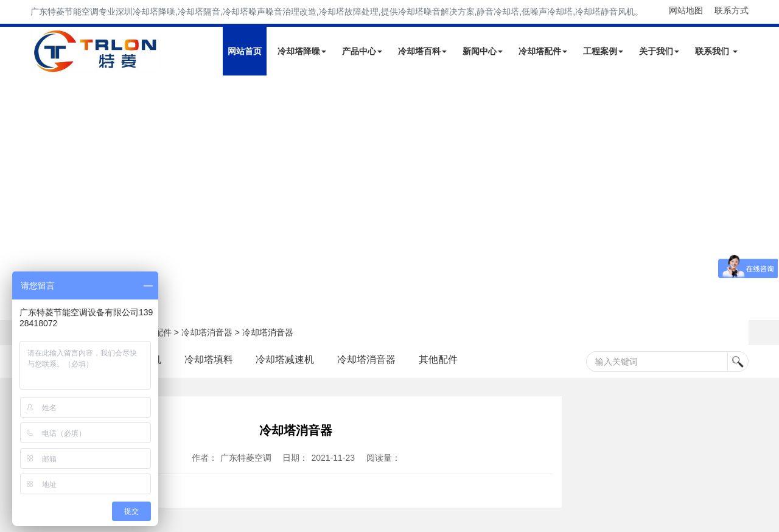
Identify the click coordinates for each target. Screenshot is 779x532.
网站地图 (686, 10)
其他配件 (438, 359)
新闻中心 (483, 51)
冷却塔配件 (543, 51)
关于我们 (659, 51)
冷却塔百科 (422, 51)
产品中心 (362, 51)
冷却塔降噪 (302, 51)
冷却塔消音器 (207, 332)
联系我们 (716, 51)
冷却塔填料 (209, 359)
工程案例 (603, 51)
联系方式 (732, 10)
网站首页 (245, 51)
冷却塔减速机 (285, 359)
